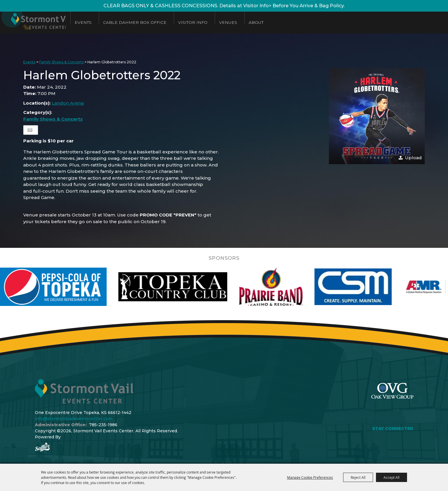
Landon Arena (68, 103)
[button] (377, 116)
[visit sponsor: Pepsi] (66, 287)
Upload (413, 158)
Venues (247, 22)
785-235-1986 (103, 425)
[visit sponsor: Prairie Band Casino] (284, 287)
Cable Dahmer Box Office (153, 22)
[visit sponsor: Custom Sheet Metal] (366, 287)
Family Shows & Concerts (61, 62)
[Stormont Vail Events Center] (42, 23)
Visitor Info (211, 22)
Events (102, 22)
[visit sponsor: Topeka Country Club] (186, 287)
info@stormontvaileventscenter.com (74, 419)
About (275, 22)
